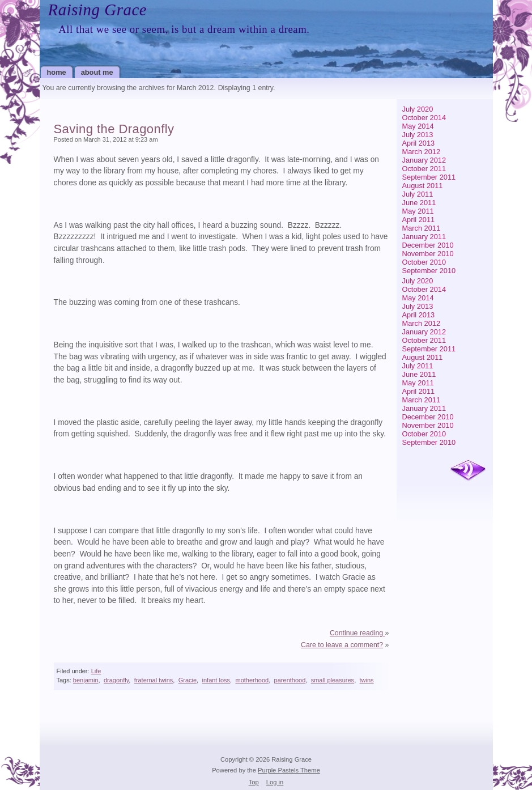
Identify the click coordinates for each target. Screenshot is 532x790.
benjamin (86, 680)
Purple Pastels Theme (289, 770)
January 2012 (424, 160)
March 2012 (422, 152)
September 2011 (429, 177)
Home (57, 72)
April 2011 (419, 220)
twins (367, 680)
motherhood (252, 680)
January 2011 (424, 237)
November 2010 (428, 254)
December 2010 (428, 245)
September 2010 (429, 271)
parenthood (290, 680)
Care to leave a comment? (342, 645)
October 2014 (424, 118)
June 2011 (419, 203)
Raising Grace (98, 10)
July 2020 (418, 109)
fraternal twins (154, 680)
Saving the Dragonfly (114, 129)
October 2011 (424, 169)
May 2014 (418, 126)
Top (254, 782)
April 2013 (419, 143)
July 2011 (418, 194)
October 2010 (424, 262)
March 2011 (422, 228)
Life (96, 671)
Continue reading (357, 633)
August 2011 (423, 186)
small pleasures (333, 680)
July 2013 (418, 135)
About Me (97, 72)
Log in (275, 782)
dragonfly (116, 680)
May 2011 (418, 211)
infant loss (216, 680)
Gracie (188, 680)
